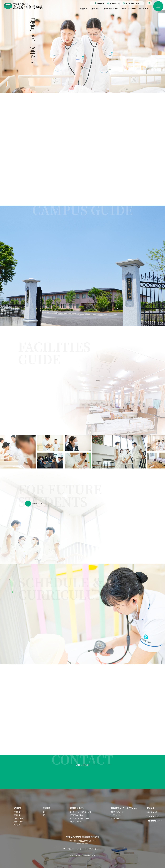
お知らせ (150, 808)
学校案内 (84, 8)
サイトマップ (68, 849)
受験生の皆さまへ (110, 8)
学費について (19, 822)
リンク (79, 849)
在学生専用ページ (132, 3)
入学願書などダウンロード (80, 818)
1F (44, 812)
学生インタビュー (76, 822)
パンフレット (152, 812)
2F (44, 815)
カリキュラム (116, 815)
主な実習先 (115, 818)
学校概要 (17, 812)
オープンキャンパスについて (80, 812)
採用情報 (101, 3)
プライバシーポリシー (93, 849)
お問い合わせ (115, 3)
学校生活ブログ (153, 816)
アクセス (17, 825)
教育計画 (17, 815)
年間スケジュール (117, 812)
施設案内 (95, 8)
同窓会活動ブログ (154, 820)
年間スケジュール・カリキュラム (136, 8)
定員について (19, 818)
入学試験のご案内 (76, 815)
